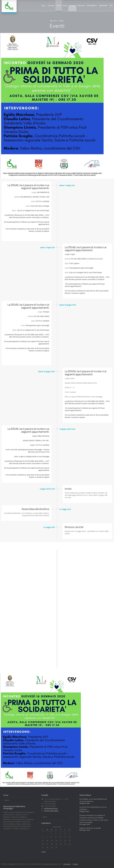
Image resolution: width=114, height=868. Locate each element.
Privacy (75, 864)
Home (43, 5)
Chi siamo (51, 5)
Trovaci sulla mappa (51, 811)
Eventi (59, 5)
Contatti (72, 5)
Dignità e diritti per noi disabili (90, 828)
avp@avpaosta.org (51, 808)
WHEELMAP (103, 5)
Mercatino (81, 5)
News (65, 5)
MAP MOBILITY (92, 5)
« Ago (43, 852)
